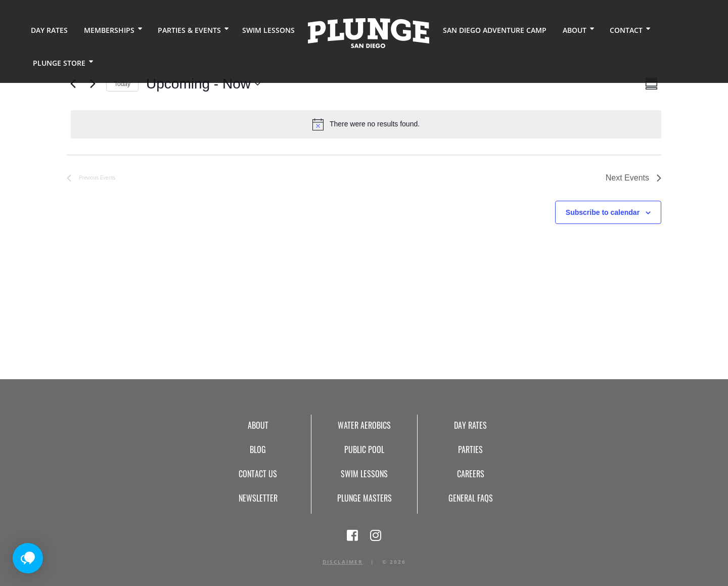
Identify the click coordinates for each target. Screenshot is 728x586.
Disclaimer (343, 562)
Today (122, 84)
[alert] (366, 124)
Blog (258, 449)
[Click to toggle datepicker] (203, 84)
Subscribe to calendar (603, 212)
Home (369, 33)
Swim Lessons (268, 30)
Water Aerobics (364, 425)
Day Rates (49, 30)
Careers (471, 474)
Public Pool (364, 449)
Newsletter (258, 498)
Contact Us (258, 474)
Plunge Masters (365, 498)
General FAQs (471, 498)
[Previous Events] (73, 84)
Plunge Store (59, 63)
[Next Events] (93, 84)
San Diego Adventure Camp (494, 30)
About (574, 30)
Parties (470, 449)
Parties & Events (189, 30)
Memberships (109, 30)
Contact (626, 30)
